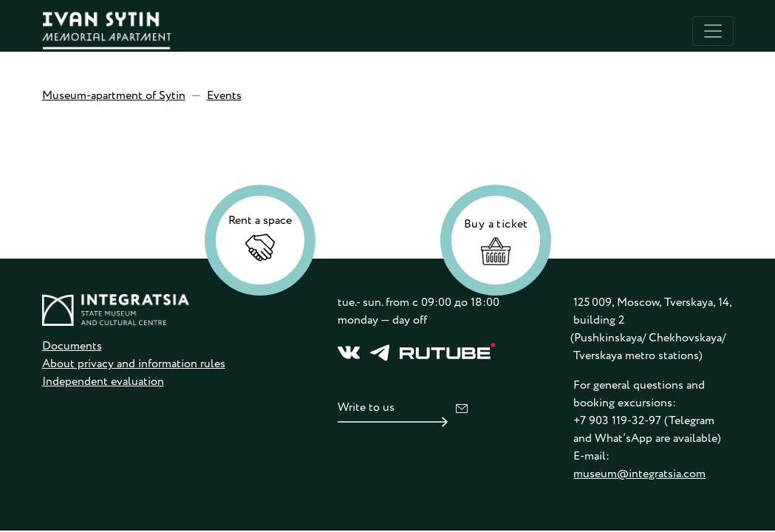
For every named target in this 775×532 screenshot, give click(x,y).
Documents (72, 346)
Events (224, 96)
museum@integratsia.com (639, 474)
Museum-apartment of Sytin (114, 96)
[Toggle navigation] (713, 31)
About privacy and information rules (134, 364)
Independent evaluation (103, 382)
